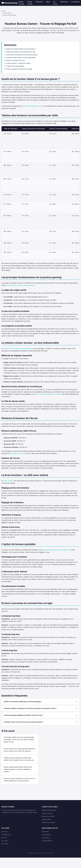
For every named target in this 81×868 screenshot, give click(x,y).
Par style (4, 838)
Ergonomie (45, 832)
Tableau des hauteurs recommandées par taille (21, 52)
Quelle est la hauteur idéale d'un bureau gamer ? (21, 49)
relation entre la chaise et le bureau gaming (18, 349)
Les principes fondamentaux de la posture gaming (22, 55)
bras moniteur (9, 481)
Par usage (5, 841)
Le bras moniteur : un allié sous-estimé (18, 63)
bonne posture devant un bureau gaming (20, 285)
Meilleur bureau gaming (49, 810)
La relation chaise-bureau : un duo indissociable (21, 58)
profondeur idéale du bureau (33, 106)
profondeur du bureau (18, 453)
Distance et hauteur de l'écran (15, 60)
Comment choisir (47, 813)
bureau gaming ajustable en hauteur (49, 394)
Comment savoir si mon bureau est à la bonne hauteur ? (24, 722)
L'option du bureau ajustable (15, 66)
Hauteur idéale (46, 819)
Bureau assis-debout (48, 816)
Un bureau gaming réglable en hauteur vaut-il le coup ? (23, 715)
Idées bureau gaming (48, 822)
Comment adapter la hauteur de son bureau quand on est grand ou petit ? (30, 708)
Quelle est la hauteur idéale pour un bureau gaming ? (23, 702)
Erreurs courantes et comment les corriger (19, 69)
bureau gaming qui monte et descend (57, 550)
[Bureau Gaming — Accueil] (9, 3)
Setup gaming (46, 835)
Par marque (5, 844)
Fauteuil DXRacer (47, 841)
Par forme (4, 832)
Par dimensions (6, 835)
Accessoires (46, 838)
